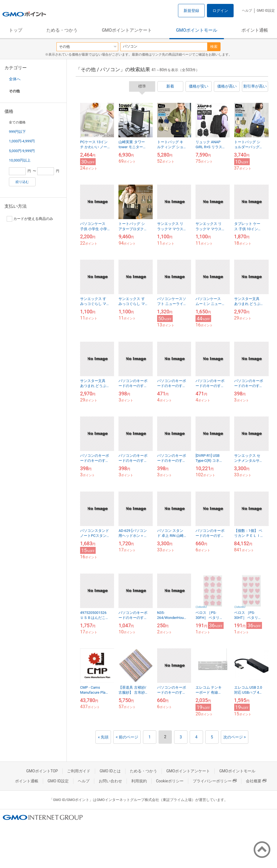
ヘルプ (247, 11)
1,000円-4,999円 (22, 141)
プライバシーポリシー (215, 781)
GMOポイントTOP (42, 771)
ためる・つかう (62, 30)
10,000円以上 (20, 160)
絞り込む (22, 182)
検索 (214, 47)
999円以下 (17, 132)
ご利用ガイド (79, 771)
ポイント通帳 (255, 30)
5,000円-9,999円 (22, 151)
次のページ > (235, 737)
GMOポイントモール (197, 30)
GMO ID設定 (266, 11)
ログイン (220, 11)
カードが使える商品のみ (30, 219)
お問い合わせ (110, 781)
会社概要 (256, 781)
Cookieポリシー (170, 781)
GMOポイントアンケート (127, 30)
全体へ (15, 79)
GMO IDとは (110, 771)
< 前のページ (127, 737)
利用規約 (139, 781)
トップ (16, 30)
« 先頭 (103, 737)
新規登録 (191, 11)
